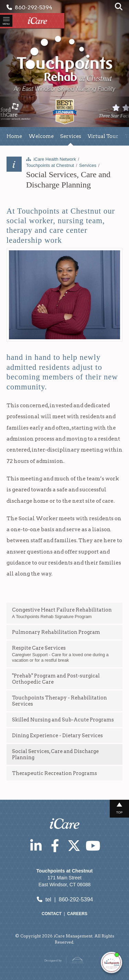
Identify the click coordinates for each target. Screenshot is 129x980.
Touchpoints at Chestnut (50, 165)
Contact (52, 914)
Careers (77, 914)
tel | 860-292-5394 (65, 899)
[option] (65, 112)
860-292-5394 (29, 7)
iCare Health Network (55, 159)
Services (88, 165)
